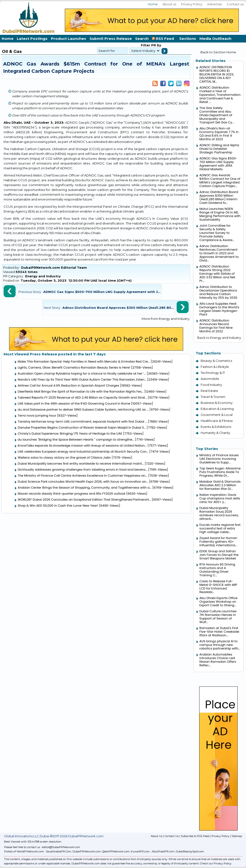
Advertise (215, 4)
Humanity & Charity (215, 433)
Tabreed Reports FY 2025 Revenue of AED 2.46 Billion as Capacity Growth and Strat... (82, 398)
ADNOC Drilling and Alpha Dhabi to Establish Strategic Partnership (219, 149)
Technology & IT (213, 373)
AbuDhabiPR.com (163, 851)
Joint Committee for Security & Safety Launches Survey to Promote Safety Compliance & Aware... (217, 233)
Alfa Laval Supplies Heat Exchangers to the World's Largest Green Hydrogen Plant (219, 309)
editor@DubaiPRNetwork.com (61, 847)
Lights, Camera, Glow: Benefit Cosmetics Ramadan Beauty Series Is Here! (74, 367)
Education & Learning (217, 409)
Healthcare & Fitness (217, 421)
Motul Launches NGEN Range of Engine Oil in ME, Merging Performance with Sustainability (220, 214)
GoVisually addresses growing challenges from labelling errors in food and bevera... (83, 470)
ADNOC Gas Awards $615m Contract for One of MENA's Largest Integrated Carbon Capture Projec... (220, 181)
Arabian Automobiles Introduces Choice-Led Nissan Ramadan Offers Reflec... (218, 660)
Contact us (235, 4)
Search (142, 39)
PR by (156, 45)
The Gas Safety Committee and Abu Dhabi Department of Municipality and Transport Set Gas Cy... (217, 115)
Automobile (210, 379)
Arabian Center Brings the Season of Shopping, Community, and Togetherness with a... (85, 488)
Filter (146, 45)
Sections (188, 39)
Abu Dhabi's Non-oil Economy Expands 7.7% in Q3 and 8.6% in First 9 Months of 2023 (219, 134)
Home (153, 4)
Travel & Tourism (213, 397)
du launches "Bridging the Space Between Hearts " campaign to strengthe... (76, 440)
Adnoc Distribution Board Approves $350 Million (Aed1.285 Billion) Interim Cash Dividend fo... (219, 197)
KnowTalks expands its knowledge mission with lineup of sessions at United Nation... (82, 446)
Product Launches (69, 39)
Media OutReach (215, 39)
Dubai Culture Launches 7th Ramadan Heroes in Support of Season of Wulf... (218, 617)
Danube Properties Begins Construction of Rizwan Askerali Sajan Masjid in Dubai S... (82, 428)
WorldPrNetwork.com (30, 851)
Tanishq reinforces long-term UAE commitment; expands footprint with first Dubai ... (82, 422)
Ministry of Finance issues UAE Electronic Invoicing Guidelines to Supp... (219, 459)
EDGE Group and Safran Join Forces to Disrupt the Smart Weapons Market (219, 555)
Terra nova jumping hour (37, 416)
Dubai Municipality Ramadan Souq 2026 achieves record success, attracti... (219, 513)
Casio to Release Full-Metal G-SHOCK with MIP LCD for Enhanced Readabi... (218, 587)
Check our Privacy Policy (216, 863)
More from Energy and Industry (166, 319)
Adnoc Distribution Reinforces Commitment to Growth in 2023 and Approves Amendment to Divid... (219, 253)
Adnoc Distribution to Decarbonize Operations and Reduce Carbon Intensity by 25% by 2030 (218, 292)
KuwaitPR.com (140, 851)
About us (169, 4)
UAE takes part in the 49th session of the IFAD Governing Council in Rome (74, 404)
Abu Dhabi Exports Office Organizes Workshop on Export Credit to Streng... (219, 602)
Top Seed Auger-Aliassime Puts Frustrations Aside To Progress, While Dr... (220, 472)
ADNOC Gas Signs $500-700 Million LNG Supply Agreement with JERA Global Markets (218, 164)
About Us (157, 836)
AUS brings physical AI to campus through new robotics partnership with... (220, 645)
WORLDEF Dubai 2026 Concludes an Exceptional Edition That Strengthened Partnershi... (84, 500)
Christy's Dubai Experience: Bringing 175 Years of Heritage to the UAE (70, 434)
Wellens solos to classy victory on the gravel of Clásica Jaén (64, 458)
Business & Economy (217, 403)
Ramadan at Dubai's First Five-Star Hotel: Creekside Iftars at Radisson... (219, 632)
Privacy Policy (192, 4)
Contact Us (172, 836)
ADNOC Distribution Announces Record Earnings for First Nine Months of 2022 (216, 326)
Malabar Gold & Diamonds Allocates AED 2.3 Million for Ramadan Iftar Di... (220, 485)
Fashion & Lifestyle (215, 367)
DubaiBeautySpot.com (190, 851)
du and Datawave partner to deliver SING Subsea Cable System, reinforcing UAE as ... (83, 410)
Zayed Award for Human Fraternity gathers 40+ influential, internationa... (218, 542)
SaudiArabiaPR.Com (59, 851)
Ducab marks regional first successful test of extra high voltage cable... (220, 528)
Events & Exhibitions (216, 427)
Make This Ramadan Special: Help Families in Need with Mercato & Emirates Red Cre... (84, 361)
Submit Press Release (111, 39)
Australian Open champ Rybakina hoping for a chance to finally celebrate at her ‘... (82, 373)
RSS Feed (164, 39)
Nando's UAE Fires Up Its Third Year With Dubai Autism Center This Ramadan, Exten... (82, 379)
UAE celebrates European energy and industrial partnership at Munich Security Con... (83, 452)
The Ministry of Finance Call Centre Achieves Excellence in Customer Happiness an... (83, 476)
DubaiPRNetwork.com (87, 851)
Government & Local (217, 415)
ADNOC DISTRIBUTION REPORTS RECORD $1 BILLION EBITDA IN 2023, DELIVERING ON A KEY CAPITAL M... (217, 74)
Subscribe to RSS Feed (195, 836)
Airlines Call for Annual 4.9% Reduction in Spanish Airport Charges (69, 385)
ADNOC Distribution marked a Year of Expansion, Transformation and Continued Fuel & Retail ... (220, 95)
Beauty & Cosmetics (216, 361)
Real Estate (209, 391)
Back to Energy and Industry (219, 338)
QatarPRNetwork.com (116, 851)
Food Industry (211, 385)
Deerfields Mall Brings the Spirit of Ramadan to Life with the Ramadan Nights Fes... (81, 392)
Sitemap (237, 836)
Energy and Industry (43, 276)
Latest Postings (32, 39)
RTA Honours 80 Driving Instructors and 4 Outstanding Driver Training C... (217, 570)
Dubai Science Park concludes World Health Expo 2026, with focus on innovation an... (83, 482)
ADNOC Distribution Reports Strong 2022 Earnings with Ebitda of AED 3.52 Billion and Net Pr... (217, 274)
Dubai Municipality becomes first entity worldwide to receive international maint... (81, 464)
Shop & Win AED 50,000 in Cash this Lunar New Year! (58, 506)
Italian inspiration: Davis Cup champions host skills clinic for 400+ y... (220, 498)
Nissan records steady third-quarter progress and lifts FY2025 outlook (72, 494)
